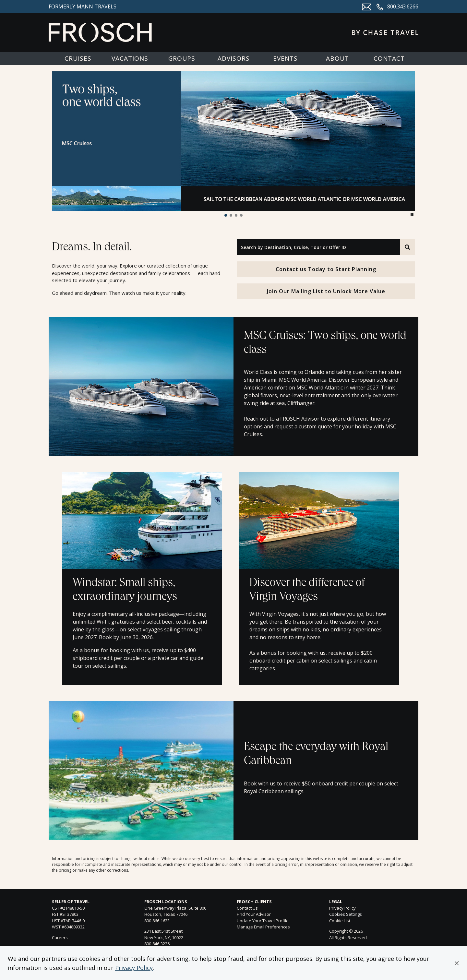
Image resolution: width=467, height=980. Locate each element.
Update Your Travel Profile (263, 921)
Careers (60, 938)
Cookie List (340, 921)
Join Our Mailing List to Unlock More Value (326, 291)
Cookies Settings (346, 914)
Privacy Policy (134, 968)
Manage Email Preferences (263, 927)
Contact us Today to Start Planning (326, 269)
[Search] (408, 247)
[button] (457, 963)
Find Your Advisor (254, 914)
